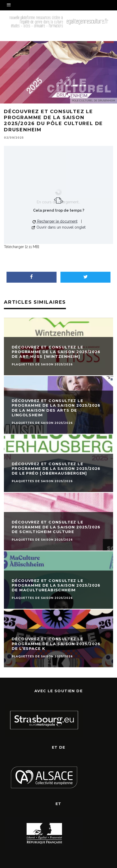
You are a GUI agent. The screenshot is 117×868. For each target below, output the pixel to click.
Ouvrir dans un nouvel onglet (59, 227)
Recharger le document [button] (55, 221)
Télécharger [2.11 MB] (21, 247)
